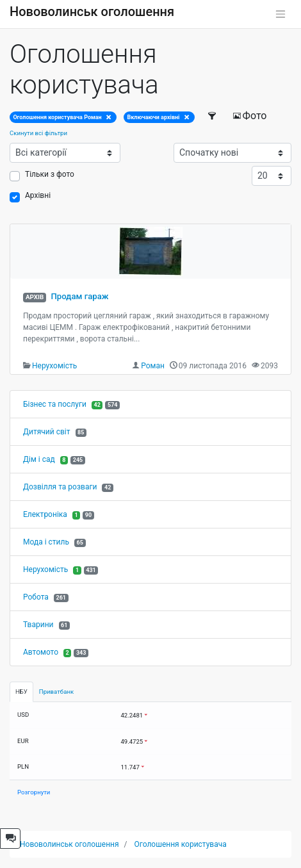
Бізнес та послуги (55, 404)
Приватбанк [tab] (56, 692)
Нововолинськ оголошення (92, 12)
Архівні (38, 195)
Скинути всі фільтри (38, 133)
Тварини (38, 625)
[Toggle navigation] (281, 14)
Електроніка (45, 514)
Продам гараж (79, 296)
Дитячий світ (47, 432)
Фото (250, 116)
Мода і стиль (46, 542)
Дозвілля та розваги (60, 487)
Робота (36, 597)
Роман (153, 366)
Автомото (41, 652)
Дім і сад (39, 459)
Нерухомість (54, 366)
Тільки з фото (50, 174)
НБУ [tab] (21, 692)
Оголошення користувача (181, 844)
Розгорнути (34, 792)
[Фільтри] (213, 116)
